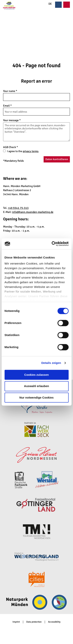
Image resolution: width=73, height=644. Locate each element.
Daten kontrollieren (57, 159)
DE (48, 4)
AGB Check (11, 147)
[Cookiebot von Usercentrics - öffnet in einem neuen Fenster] (52, 244)
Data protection (34, 622)
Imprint (16, 622)
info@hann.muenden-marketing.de (33, 212)
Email (7, 106)
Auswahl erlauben (36, 386)
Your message (12, 120)
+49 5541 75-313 (18, 208)
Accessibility (54, 622)
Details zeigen (51, 363)
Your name (10, 91)
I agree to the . (23, 151)
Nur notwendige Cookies (37, 397)
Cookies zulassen (37, 375)
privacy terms (31, 151)
